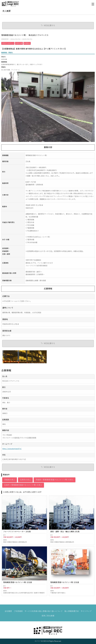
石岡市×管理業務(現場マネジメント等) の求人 (23, 485)
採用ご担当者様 (48, 616)
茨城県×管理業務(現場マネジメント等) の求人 (55, 480)
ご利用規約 (18, 611)
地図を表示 (29, 208)
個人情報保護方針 (72, 611)
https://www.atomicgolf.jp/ (12, 449)
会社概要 (8, 611)
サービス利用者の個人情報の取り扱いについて (44, 611)
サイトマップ (86, 611)
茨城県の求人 (10, 480)
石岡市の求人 (25, 480)
